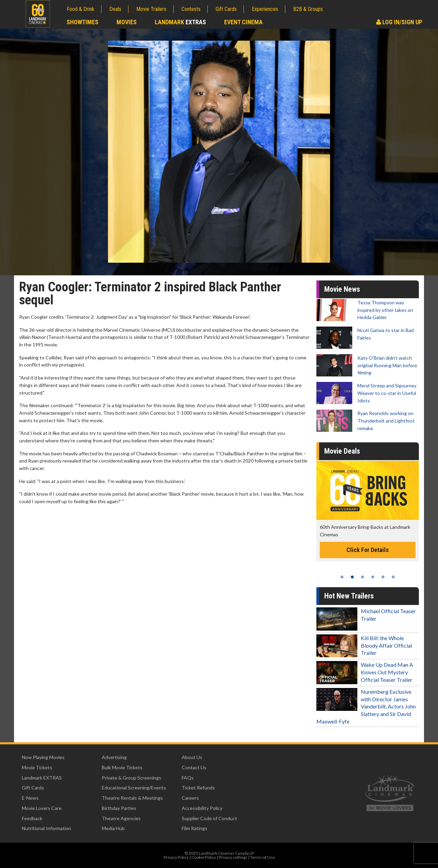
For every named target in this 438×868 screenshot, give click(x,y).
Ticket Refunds (198, 788)
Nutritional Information (46, 828)
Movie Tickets (37, 767)
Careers (190, 798)
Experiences (265, 9)
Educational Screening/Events (134, 788)
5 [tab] (383, 577)
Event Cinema (243, 22)
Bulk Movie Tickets (122, 767)
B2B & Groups (308, 9)
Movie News (342, 289)
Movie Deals (342, 451)
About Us (192, 757)
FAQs (188, 778)
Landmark (180, 22)
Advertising (114, 757)
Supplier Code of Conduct (209, 818)
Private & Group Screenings (132, 778)
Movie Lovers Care (42, 808)
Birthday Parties (119, 808)
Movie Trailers (151, 9)
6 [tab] (393, 577)
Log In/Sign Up (399, 22)
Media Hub (113, 828)
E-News (30, 798)
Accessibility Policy (202, 808)
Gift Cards (226, 9)
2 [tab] (352, 577)
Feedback (32, 818)
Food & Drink (80, 9)
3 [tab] (362, 577)
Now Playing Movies (43, 757)
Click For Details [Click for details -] (368, 550)
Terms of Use (262, 857)
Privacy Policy (176, 857)
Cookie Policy (204, 857)
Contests (191, 9)
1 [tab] (342, 577)
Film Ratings (195, 828)
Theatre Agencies (121, 818)
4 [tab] (373, 577)
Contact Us (194, 767)
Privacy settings (233, 857)
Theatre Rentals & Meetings (132, 798)
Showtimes (83, 22)
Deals (115, 9)
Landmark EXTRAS (42, 778)
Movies (127, 22)
